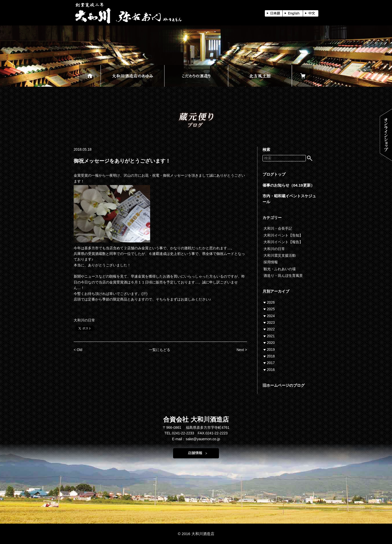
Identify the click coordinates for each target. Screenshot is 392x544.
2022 (271, 329)
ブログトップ (274, 174)
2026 (271, 302)
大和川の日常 (84, 320)
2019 (271, 349)
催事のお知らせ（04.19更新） (289, 185)
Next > (242, 350)
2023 (271, 322)
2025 (271, 309)
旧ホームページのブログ (284, 385)
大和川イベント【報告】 (283, 242)
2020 (271, 343)
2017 (271, 363)
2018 (271, 356)
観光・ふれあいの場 (280, 269)
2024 (271, 316)
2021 (271, 336)
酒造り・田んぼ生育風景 (283, 276)
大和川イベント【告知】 (283, 235)
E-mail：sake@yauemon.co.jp (196, 439)
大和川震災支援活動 (280, 255)
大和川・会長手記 (278, 228)
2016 (271, 370)
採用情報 (271, 262)
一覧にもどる (160, 350)
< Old (78, 350)
